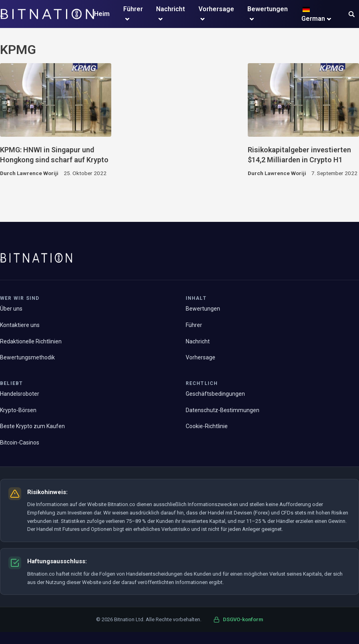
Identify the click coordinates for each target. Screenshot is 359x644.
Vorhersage (216, 9)
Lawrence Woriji (38, 173)
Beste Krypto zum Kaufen (32, 426)
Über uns (11, 309)
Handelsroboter (20, 394)
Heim (102, 14)
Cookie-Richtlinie (207, 426)
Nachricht (170, 9)
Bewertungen (268, 9)
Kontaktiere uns (20, 325)
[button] (352, 15)
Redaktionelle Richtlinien (31, 341)
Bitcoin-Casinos (20, 443)
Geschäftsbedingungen (215, 394)
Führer (133, 9)
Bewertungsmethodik (27, 357)
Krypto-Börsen (18, 410)
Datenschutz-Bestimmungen (223, 410)
